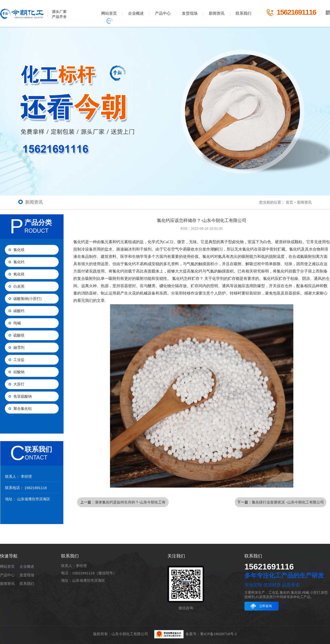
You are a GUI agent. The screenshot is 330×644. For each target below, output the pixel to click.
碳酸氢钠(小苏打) (27, 299)
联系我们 (243, 13)
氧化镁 (19, 274)
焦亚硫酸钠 (23, 396)
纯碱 (17, 323)
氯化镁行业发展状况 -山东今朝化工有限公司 (288, 502)
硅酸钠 (19, 372)
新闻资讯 (217, 13)
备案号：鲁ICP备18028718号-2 (211, 634)
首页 (289, 202)
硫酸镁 (19, 335)
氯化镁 (19, 250)
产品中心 (163, 13)
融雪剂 (19, 347)
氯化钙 (19, 262)
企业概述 (136, 13)
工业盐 (19, 360)
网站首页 (109, 13)
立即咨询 (265, 606)
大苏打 (19, 384)
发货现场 (190, 13)
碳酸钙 (19, 311)
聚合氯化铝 (23, 409)
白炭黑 (19, 286)
